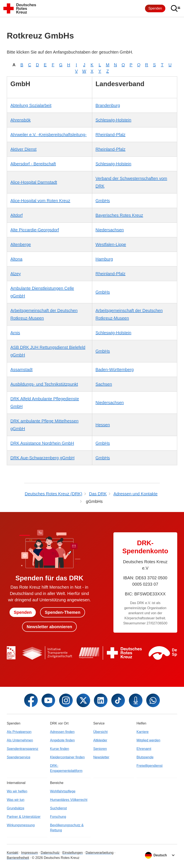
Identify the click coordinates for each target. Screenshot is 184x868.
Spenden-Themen (63, 612)
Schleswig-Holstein (114, 120)
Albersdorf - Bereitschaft (33, 164)
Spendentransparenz (23, 749)
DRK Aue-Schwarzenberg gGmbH (42, 458)
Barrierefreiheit (18, 858)
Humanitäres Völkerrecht (69, 800)
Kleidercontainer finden (67, 757)
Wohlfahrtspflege (63, 791)
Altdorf (17, 215)
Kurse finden (60, 749)
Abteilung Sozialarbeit (31, 105)
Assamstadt (21, 370)
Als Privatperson (19, 732)
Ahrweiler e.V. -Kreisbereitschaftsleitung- (48, 135)
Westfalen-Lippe (111, 244)
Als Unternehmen (20, 740)
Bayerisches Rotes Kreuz (119, 215)
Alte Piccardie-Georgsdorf (35, 230)
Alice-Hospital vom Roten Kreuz (40, 201)
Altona (16, 259)
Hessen (103, 425)
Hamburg (104, 259)
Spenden (155, 8)
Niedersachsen (110, 230)
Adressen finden (62, 732)
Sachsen (104, 384)
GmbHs (103, 201)
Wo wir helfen (17, 791)
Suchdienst (58, 808)
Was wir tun (16, 800)
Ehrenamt (144, 749)
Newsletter (101, 757)
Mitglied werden (148, 740)
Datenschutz (50, 853)
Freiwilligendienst (150, 766)
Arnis (15, 333)
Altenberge (21, 244)
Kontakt (13, 853)
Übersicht (100, 732)
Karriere (143, 732)
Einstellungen (72, 853)
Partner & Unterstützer (24, 817)
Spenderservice (19, 757)
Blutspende (145, 757)
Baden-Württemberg (115, 370)
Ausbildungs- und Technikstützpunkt (44, 384)
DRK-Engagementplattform (66, 768)
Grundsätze (16, 808)
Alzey (16, 274)
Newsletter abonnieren (49, 627)
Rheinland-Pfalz (111, 135)
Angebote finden (62, 740)
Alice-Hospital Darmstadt (34, 182)
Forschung (58, 817)
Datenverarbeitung (100, 853)
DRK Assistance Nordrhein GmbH (42, 443)
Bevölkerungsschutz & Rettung (67, 828)
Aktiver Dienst (23, 149)
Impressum (30, 853)
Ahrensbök (21, 120)
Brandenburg (108, 105)
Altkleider (100, 740)
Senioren (100, 749)
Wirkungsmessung (21, 825)
